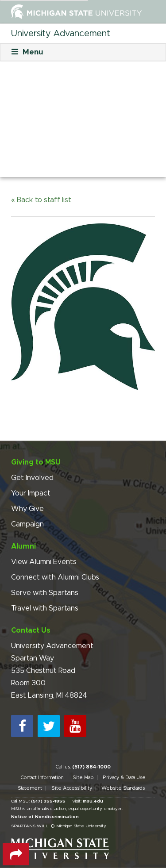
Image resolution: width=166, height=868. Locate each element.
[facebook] (22, 726)
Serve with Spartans (45, 593)
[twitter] (49, 726)
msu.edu (93, 801)
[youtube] (75, 726)
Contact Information (42, 778)
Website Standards (123, 788)
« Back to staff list (41, 200)
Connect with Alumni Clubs (55, 577)
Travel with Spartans (45, 608)
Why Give (27, 509)
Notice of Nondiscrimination (45, 817)
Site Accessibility (72, 788)
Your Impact (31, 493)
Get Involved (32, 478)
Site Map (83, 778)
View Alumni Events (44, 562)
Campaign (27, 524)
